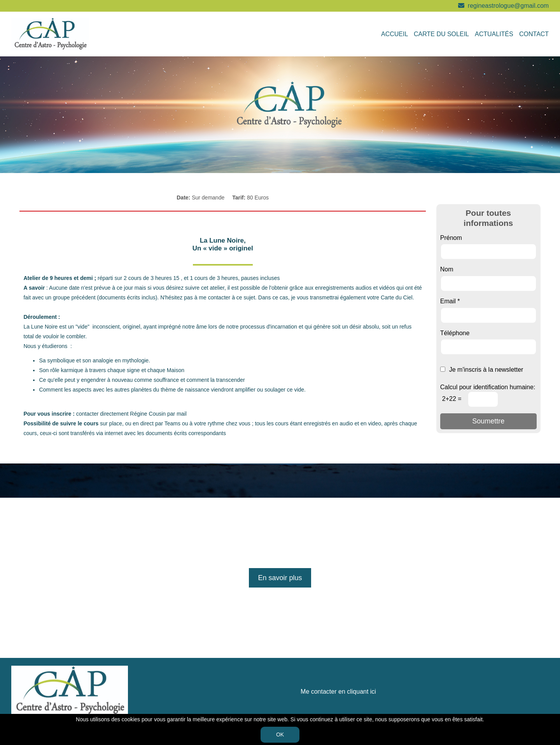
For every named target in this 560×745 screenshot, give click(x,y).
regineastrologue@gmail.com (508, 6)
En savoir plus (280, 578)
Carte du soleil (441, 34)
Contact (534, 34)
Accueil (395, 34)
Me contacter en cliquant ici (338, 692)
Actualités (494, 34)
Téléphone (455, 333)
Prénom (451, 238)
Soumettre (488, 421)
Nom (447, 269)
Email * (450, 301)
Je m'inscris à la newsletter (482, 370)
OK (280, 735)
